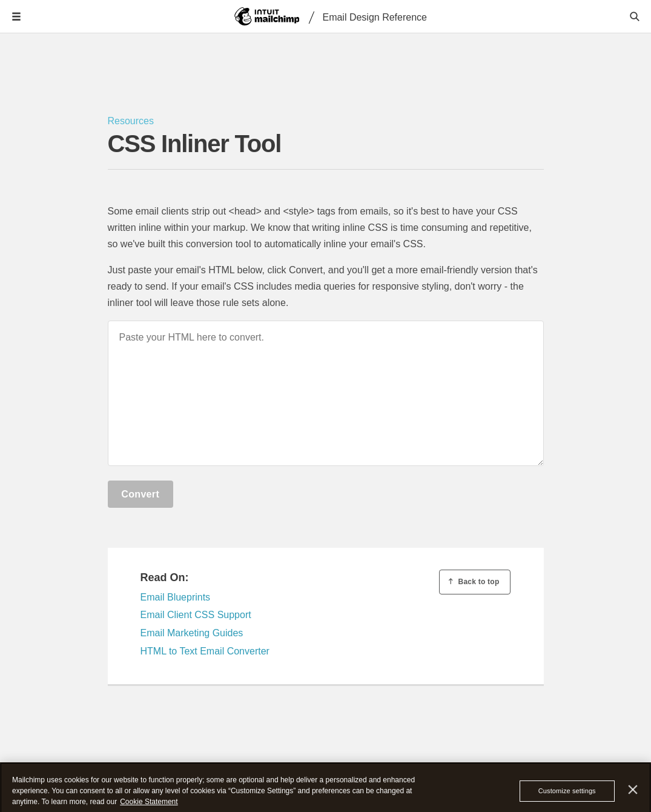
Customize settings (567, 794)
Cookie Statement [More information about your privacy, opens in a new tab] (149, 805)
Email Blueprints (176, 597)
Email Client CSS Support (196, 615)
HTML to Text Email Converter (205, 651)
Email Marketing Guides (192, 633)
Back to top (473, 582)
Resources (131, 121)
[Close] (633, 794)
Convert (140, 494)
